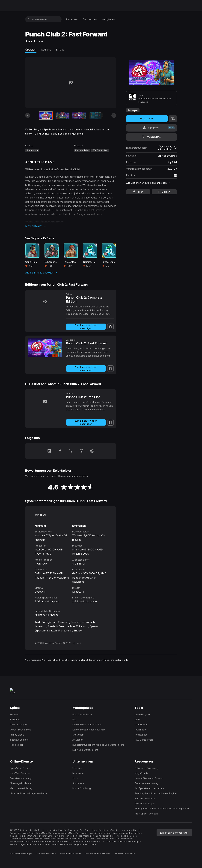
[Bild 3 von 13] (79, 116)
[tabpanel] (71, 561)
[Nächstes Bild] (114, 115)
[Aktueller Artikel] (46, 116)
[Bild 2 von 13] (62, 116)
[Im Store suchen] (28, 19)
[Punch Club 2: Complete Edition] (45, 302)
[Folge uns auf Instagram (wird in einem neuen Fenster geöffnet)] (81, 451)
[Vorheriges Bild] (28, 115)
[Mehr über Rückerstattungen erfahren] (175, 148)
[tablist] (71, 515)
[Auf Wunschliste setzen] (151, 137)
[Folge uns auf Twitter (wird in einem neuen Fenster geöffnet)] (71, 451)
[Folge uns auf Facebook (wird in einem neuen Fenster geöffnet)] (60, 451)
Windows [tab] (41, 515)
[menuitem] (72, 19)
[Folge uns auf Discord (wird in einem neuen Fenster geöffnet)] (49, 451)
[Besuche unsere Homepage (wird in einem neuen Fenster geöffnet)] (92, 451)
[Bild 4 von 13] (96, 116)
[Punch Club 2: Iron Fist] (45, 401)
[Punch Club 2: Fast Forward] (45, 348)
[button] (71, 226)
